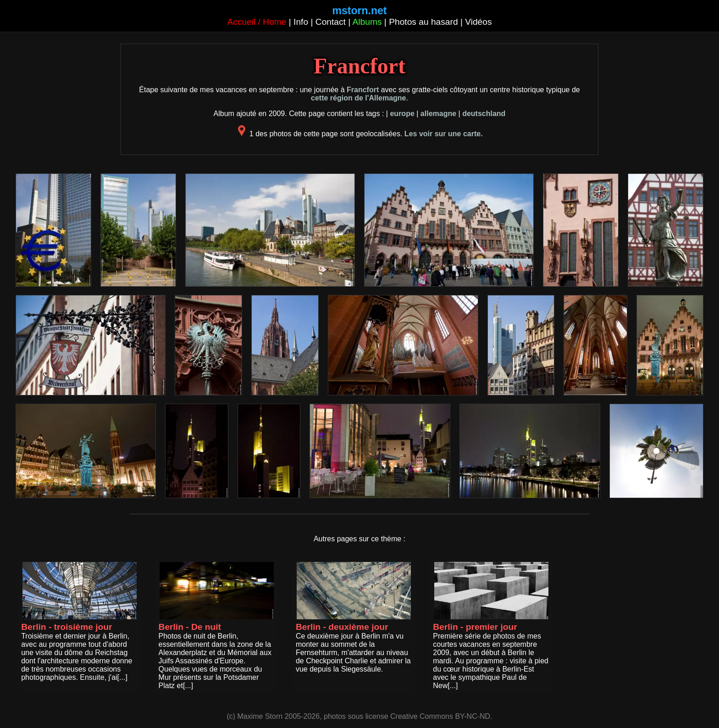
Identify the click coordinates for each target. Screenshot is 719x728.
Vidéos (478, 22)
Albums (367, 22)
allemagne (438, 114)
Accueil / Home (257, 22)
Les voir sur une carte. (444, 134)
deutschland (484, 114)
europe (402, 114)
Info (301, 22)
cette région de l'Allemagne (358, 98)
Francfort (363, 90)
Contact (331, 22)
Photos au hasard (423, 22)
